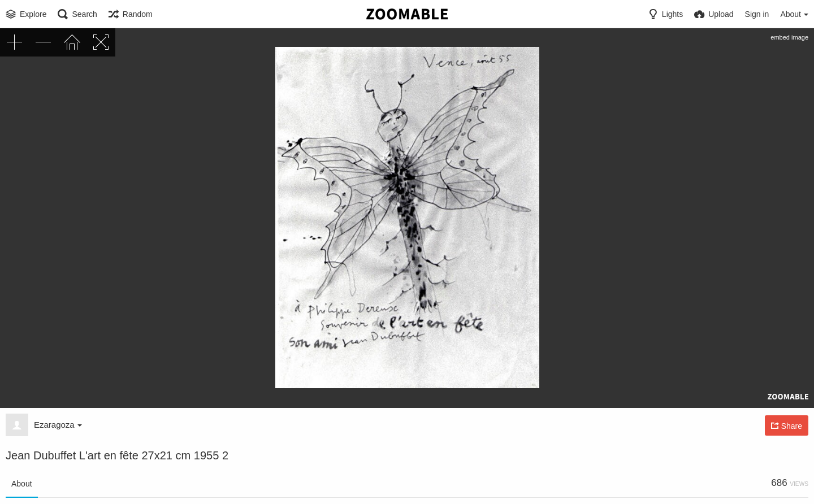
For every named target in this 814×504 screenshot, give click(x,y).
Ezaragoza (58, 425)
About (22, 484)
